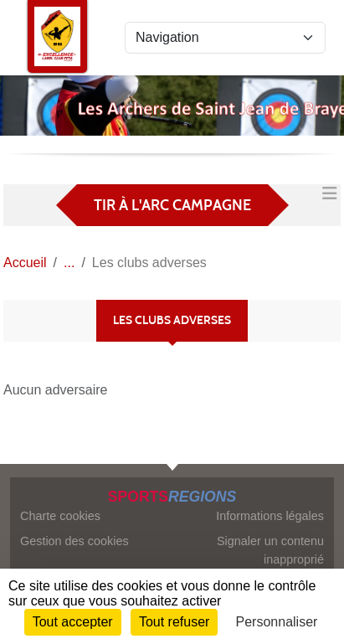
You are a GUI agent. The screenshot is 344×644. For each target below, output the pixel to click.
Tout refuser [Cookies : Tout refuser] (174, 622)
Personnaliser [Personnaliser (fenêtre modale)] (277, 622)
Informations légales (270, 516)
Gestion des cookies (74, 541)
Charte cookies (60, 516)
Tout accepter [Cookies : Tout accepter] (73, 622)
